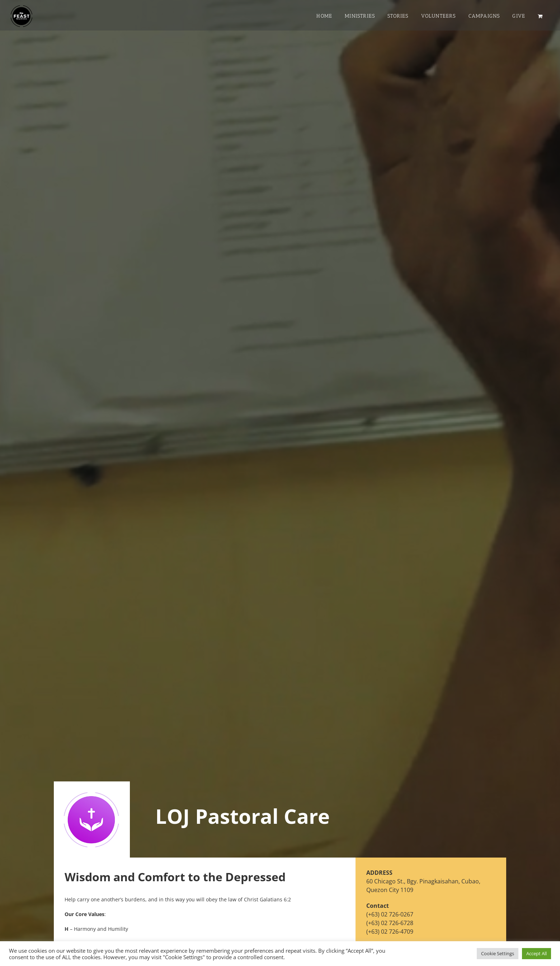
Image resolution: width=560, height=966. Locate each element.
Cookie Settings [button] (498, 953)
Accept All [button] (537, 953)
